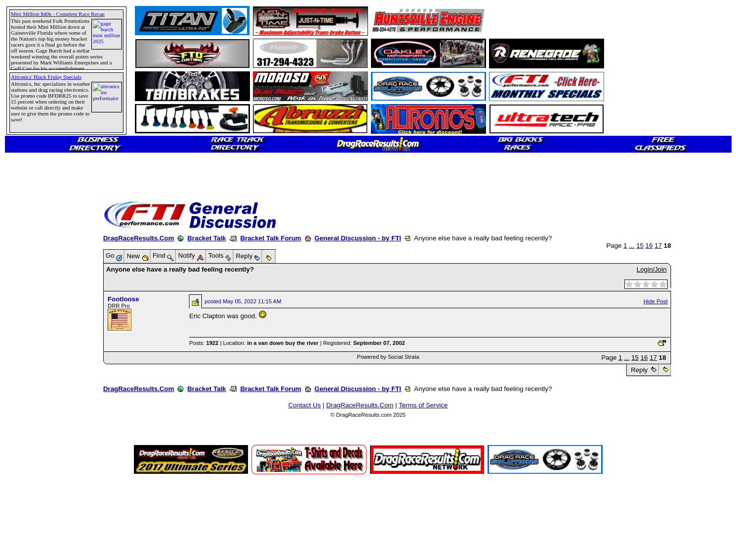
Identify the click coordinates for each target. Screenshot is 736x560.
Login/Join (652, 269)
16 (649, 246)
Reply (639, 370)
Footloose (123, 299)
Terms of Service (423, 405)
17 (658, 246)
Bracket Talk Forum (271, 238)
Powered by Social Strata (388, 357)
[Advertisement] (42, 359)
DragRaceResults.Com (139, 238)
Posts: (204, 343)
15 (640, 246)
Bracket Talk (207, 238)
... (632, 246)
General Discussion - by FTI (358, 238)
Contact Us (305, 405)
